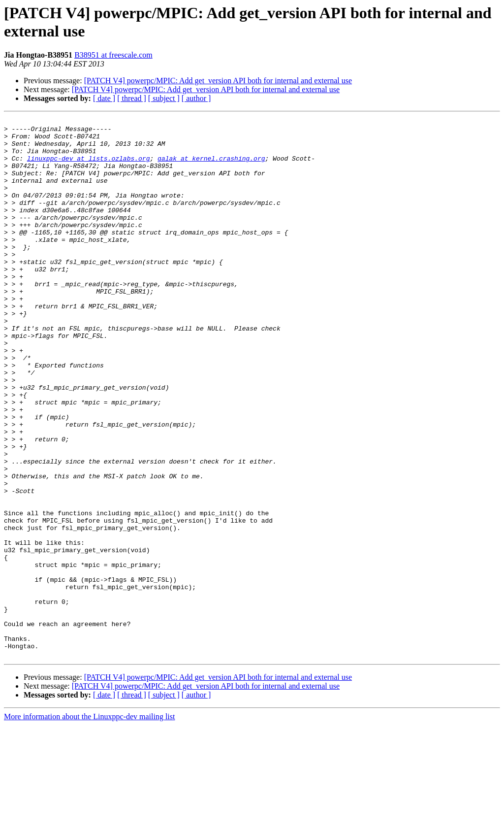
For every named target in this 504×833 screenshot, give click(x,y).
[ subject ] (164, 98)
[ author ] (196, 98)
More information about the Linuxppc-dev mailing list (89, 824)
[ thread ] (132, 98)
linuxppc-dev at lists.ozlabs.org (89, 167)
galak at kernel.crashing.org (211, 167)
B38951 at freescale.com (113, 55)
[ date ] (104, 98)
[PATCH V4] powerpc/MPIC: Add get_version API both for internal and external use (218, 81)
